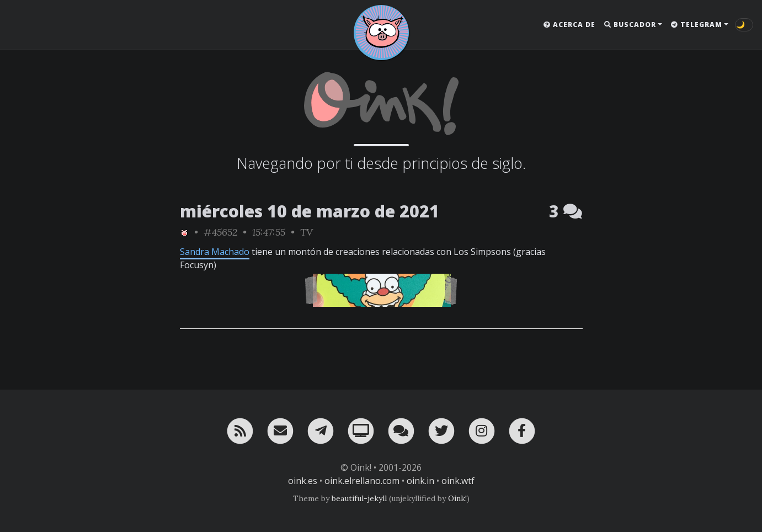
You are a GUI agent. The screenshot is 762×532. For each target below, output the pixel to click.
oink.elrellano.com (362, 481)
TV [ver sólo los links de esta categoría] (307, 232)
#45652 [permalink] (220, 232)
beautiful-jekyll (359, 498)
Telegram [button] (697, 25)
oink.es (303, 481)
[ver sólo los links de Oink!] (184, 232)
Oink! (457, 498)
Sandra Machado (215, 252)
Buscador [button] (630, 25)
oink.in (420, 481)
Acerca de (569, 25)
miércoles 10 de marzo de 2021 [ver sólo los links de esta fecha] (310, 211)
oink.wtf (458, 481)
